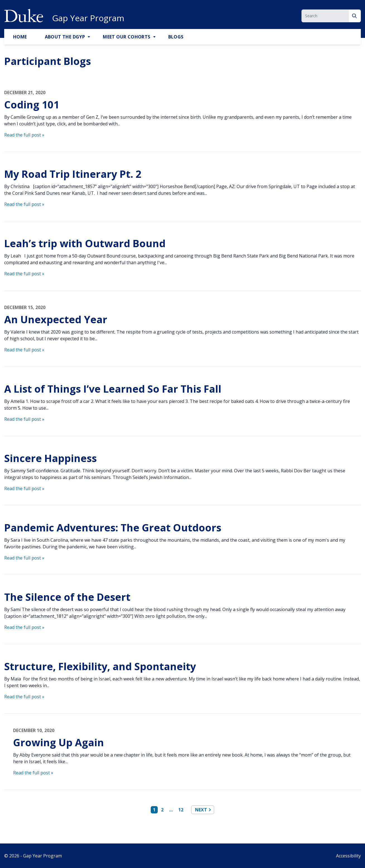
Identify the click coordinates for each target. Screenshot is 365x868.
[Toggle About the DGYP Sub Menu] (89, 37)
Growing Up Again (59, 742)
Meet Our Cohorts (126, 37)
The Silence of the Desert (67, 597)
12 (181, 810)
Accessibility (348, 856)
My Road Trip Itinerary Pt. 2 (73, 174)
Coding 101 (32, 105)
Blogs (176, 37)
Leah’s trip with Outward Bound (85, 243)
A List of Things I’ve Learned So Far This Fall (113, 389)
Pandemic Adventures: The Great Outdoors (113, 528)
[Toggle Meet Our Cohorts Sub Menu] (155, 37)
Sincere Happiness (50, 458)
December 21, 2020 (25, 93)
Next (201, 810)
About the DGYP (65, 37)
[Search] (355, 16)
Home (20, 37)
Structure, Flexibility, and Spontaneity (101, 666)
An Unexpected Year (56, 319)
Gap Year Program (88, 18)
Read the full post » (24, 135)
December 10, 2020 (34, 730)
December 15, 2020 (25, 307)
